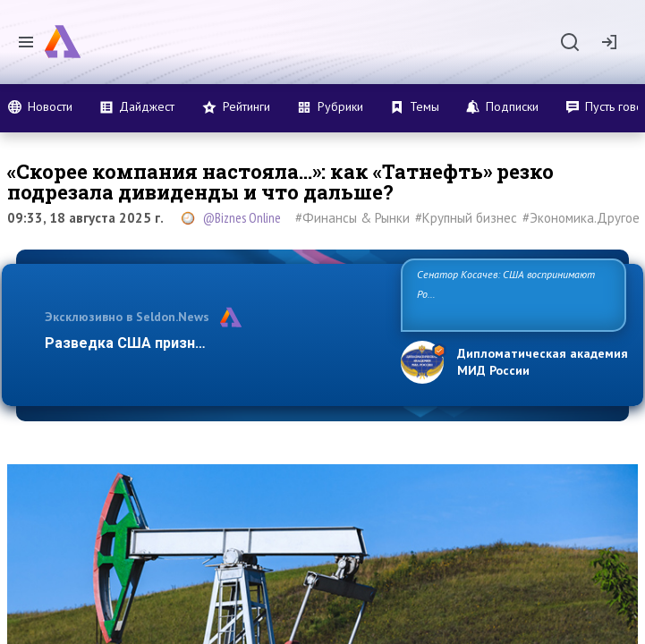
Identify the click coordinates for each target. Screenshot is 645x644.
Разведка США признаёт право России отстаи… (213, 343)
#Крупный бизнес (466, 218)
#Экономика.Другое (581, 218)
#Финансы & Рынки (352, 218)
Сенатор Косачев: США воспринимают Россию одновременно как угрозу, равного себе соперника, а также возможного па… (513, 294)
